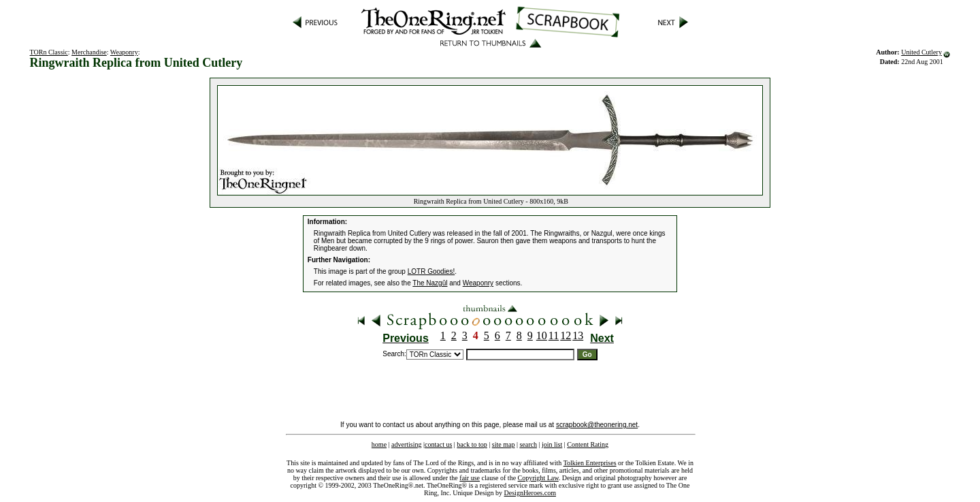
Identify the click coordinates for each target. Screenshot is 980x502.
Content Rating (588, 444)
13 (578, 335)
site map (504, 444)
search (528, 444)
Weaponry (124, 52)
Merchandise (89, 52)
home (379, 444)
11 (554, 335)
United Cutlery (921, 52)
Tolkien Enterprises (590, 463)
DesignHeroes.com (530, 493)
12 (566, 335)
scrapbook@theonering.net (597, 425)
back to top (472, 444)
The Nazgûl (430, 283)
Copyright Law (538, 478)
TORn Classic (49, 52)
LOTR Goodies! (431, 271)
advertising (406, 444)
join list (552, 444)
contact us (438, 444)
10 (542, 335)
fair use (470, 478)
